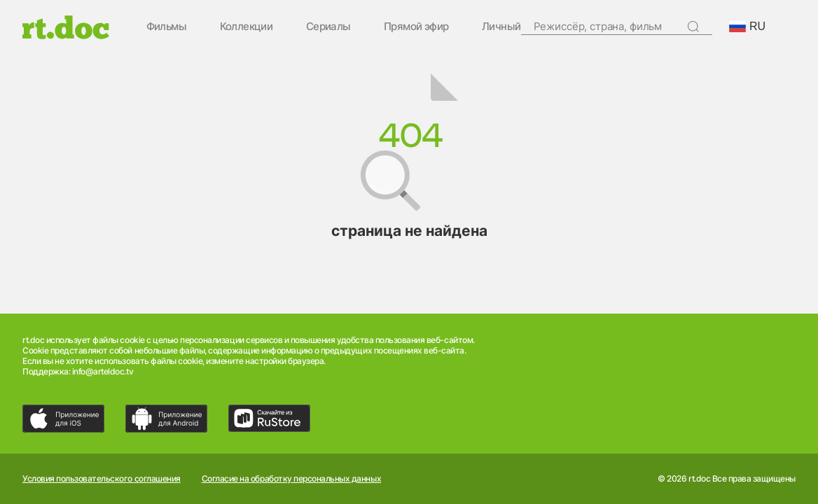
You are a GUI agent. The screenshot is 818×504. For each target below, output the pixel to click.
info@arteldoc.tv (103, 371)
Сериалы (328, 27)
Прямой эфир (416, 27)
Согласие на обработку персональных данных (291, 479)
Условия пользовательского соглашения (102, 479)
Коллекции (247, 27)
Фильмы (166, 27)
